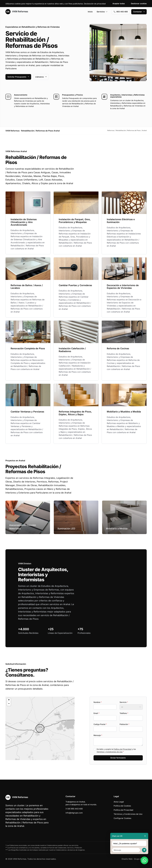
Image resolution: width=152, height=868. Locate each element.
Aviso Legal (119, 802)
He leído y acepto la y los (116, 750)
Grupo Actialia (140, 859)
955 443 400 (121, 12)
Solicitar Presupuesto (18, 77)
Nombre (98, 702)
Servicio (124, 702)
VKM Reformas (17, 12)
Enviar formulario (118, 758)
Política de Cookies (122, 806)
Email (97, 713)
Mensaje (98, 735)
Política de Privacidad (123, 749)
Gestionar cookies (139, 3)
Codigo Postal (100, 724)
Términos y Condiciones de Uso (110, 752)
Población (124, 724)
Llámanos (41, 77)
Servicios (102, 12)
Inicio (90, 12)
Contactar (139, 12)
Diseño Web (127, 859)
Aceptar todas (119, 3)
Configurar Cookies (122, 818)
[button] (40, 728)
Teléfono (124, 713)
